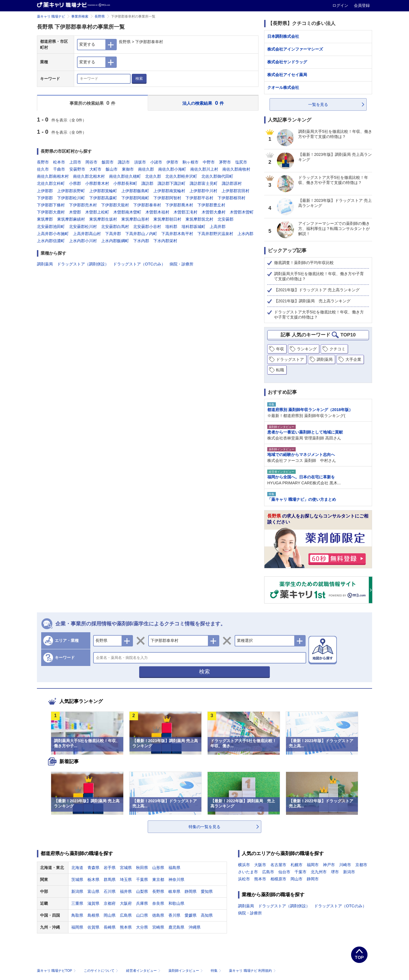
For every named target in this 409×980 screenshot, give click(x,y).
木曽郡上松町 (97, 212)
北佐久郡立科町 (51, 183)
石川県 (110, 891)
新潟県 (77, 891)
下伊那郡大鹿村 (51, 212)
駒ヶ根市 (191, 162)
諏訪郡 (147, 183)
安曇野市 (77, 169)
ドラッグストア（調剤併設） (83, 264)
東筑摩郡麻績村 (71, 219)
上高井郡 (218, 227)
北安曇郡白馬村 (115, 227)
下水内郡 (141, 241)
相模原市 (278, 879)
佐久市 (43, 169)
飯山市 (112, 169)
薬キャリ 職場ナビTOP (57, 971)
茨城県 (77, 880)
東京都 (158, 880)
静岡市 (313, 879)
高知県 (207, 915)
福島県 (174, 868)
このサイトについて (102, 971)
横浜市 (244, 865)
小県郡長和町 (125, 183)
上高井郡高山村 (87, 234)
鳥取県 (77, 915)
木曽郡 (75, 212)
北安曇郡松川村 (83, 227)
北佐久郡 (153, 176)
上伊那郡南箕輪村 (169, 191)
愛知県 (207, 891)
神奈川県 (176, 880)
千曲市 (59, 169)
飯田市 (108, 162)
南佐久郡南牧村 (236, 169)
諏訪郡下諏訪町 (172, 183)
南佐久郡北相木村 (89, 176)
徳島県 (158, 915)
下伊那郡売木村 (83, 205)
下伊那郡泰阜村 (147, 205)
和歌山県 (176, 903)
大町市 (95, 169)
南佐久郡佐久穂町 (125, 176)
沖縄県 (195, 927)
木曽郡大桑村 (214, 212)
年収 (280, 349)
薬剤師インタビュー (186, 971)
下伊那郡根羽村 (231, 198)
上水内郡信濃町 (51, 241)
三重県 (77, 903)
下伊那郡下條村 (51, 205)
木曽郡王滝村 (185, 212)
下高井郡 (113, 234)
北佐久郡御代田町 (217, 176)
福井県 (126, 891)
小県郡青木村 (97, 183)
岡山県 (110, 915)
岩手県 (110, 868)
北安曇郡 (226, 219)
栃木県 (93, 880)
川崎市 (345, 865)
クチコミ (337, 349)
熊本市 (260, 879)
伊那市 (172, 162)
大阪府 (126, 903)
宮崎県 (158, 927)
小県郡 (75, 183)
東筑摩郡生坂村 (103, 219)
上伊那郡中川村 (203, 191)
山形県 (158, 868)
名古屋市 (278, 865)
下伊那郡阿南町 (135, 198)
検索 (139, 78)
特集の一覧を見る (204, 827)
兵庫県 (142, 903)
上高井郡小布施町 (53, 234)
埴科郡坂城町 (193, 227)
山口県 (142, 915)
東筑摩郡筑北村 (199, 219)
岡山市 (297, 879)
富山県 (93, 891)
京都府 (110, 903)
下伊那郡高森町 (103, 198)
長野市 (43, 162)
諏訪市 (124, 162)
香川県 (174, 915)
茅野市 (225, 162)
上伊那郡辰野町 (71, 191)
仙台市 (284, 872)
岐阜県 (174, 891)
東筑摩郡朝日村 (167, 219)
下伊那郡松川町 (71, 198)
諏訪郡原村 (232, 183)
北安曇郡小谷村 (147, 227)
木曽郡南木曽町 (127, 212)
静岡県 (191, 891)
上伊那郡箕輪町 (103, 191)
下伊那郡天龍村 (115, 205)
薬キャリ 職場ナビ (51, 16)
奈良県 (158, 903)
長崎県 (110, 927)
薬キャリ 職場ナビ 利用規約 (252, 971)
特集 (217, 971)
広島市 (268, 872)
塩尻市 (241, 162)
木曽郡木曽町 (242, 212)
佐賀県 (93, 927)
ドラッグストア (290, 359)
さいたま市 (248, 872)
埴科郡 (171, 227)
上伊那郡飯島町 (135, 191)
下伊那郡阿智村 (167, 198)
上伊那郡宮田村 (235, 191)
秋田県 (142, 868)
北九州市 (319, 872)
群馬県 (110, 880)
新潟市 (349, 872)
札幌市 (297, 865)
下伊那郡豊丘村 (211, 205)
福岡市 (313, 865)
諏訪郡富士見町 (204, 183)
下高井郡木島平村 (177, 234)
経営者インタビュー (144, 971)
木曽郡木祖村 (157, 212)
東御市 (128, 169)
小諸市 (156, 162)
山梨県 (142, 891)
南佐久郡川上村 (204, 169)
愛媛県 (191, 915)
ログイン (341, 5)
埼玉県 (126, 880)
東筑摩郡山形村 (135, 219)
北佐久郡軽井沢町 (181, 176)
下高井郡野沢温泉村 (215, 234)
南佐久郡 (146, 169)
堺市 (335, 872)
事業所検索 (80, 16)
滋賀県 (93, 903)
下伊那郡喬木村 (179, 205)
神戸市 (329, 865)
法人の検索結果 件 (203, 103)
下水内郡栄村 (165, 241)
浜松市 (244, 879)
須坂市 (140, 162)
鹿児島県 (176, 927)
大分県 (142, 927)
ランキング (307, 349)
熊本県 (126, 927)
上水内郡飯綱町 (115, 241)
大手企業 (353, 359)
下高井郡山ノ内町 (141, 234)
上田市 (75, 162)
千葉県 (142, 880)
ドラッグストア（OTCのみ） (139, 264)
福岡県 (77, 927)
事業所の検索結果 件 (92, 103)
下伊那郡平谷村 (199, 198)
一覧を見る (318, 104)
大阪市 (260, 865)
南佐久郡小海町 (172, 169)
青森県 (93, 868)
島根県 (93, 915)
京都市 (361, 865)
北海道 (77, 868)
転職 (280, 370)
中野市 (209, 162)
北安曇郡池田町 (51, 227)
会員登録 (362, 5)
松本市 (59, 162)
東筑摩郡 (45, 219)
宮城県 (126, 868)
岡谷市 (91, 162)
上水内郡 (245, 234)
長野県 (100, 16)
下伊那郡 (45, 198)
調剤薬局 (45, 264)
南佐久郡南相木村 (53, 176)
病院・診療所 (181, 264)
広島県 (126, 915)
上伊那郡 (45, 191)
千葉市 (301, 872)
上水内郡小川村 (83, 241)
